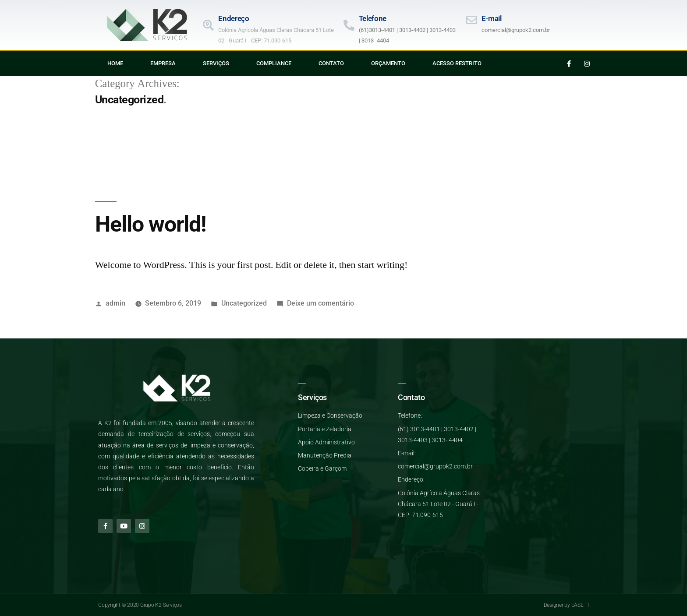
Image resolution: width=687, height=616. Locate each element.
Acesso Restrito (457, 63)
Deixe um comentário (320, 303)
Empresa (163, 63)
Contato (331, 63)
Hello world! (151, 224)
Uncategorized (244, 303)
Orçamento (388, 63)
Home (115, 63)
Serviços (216, 63)
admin (115, 303)
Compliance (274, 63)
